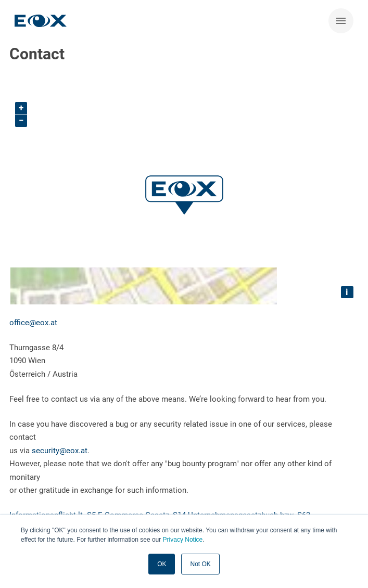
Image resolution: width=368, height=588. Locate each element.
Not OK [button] (200, 564)
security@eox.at (60, 451)
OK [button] (162, 564)
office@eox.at (33, 323)
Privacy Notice (183, 540)
